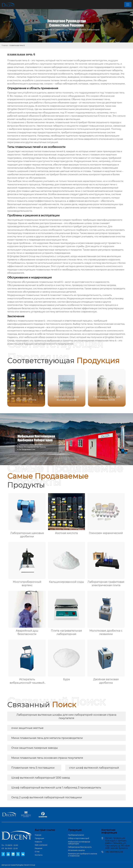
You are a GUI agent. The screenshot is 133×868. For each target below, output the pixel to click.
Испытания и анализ (76, 850)
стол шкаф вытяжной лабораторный (94, 768)
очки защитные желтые (27, 728)
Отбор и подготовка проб (79, 838)
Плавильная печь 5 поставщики (33, 768)
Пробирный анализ (76, 835)
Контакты (39, 855)
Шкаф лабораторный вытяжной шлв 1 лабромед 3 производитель (56, 788)
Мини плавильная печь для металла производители (47, 738)
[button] (121, 388)
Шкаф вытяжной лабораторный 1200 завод (41, 778)
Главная (5, 45)
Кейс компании (41, 845)
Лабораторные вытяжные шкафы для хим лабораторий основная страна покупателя (66, 716)
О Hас (37, 852)
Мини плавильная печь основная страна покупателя (47, 758)
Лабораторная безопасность (80, 847)
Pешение (39, 848)
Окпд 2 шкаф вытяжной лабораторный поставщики (47, 797)
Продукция (39, 838)
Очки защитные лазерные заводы (35, 748)
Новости (38, 842)
